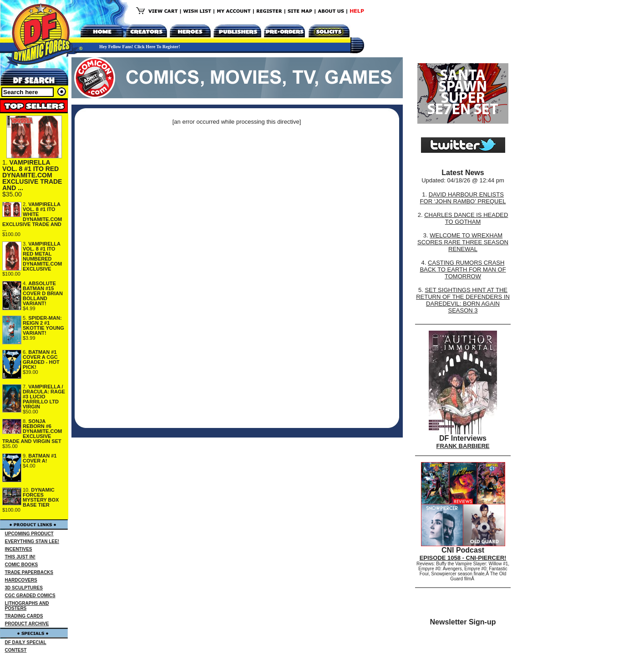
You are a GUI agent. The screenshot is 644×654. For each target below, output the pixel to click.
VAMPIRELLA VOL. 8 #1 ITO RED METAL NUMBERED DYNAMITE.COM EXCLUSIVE (42, 256)
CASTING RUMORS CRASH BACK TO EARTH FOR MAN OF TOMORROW (463, 269)
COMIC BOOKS (22, 565)
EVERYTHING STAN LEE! (32, 541)
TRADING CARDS (24, 616)
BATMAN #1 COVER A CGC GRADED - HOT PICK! (41, 360)
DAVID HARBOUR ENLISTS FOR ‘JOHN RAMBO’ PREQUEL (463, 198)
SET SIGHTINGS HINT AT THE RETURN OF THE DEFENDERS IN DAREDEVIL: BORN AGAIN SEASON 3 (463, 300)
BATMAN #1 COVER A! (40, 458)
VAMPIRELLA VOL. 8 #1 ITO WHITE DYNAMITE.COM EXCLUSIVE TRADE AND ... (32, 217)
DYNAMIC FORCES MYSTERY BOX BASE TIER (41, 497)
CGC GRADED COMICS (30, 596)
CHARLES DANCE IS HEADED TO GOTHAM (466, 218)
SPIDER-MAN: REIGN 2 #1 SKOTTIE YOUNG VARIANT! (43, 325)
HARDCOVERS (21, 580)
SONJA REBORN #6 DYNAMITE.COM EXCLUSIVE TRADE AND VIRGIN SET (32, 431)
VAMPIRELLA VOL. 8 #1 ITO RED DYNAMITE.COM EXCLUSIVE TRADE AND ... (32, 175)
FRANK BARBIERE (463, 446)
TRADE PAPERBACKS (29, 572)
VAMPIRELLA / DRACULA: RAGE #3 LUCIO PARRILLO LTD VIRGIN (44, 397)
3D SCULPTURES (24, 588)
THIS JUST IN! (20, 557)
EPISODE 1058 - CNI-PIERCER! (463, 558)
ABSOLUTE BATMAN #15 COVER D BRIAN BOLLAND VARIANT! (43, 293)
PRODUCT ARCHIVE (27, 624)
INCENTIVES (19, 549)
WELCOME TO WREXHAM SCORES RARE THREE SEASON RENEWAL (463, 242)
